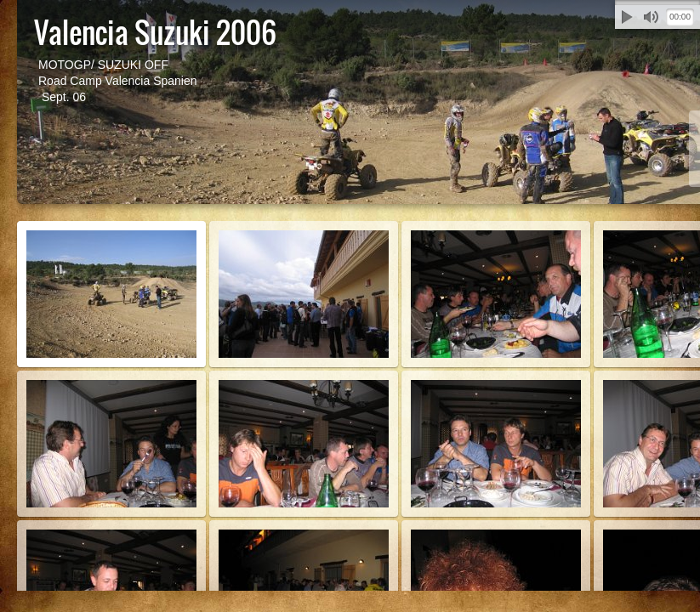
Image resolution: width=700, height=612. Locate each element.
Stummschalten (651, 17)
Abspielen (627, 17)
